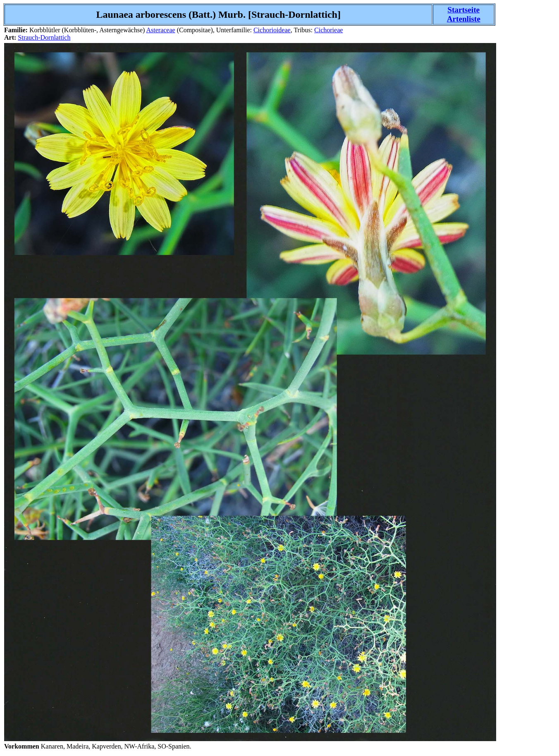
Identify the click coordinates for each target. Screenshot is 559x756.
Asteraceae (160, 30)
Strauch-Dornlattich (44, 37)
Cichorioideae (272, 30)
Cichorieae (328, 30)
